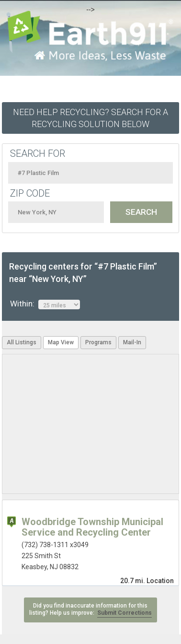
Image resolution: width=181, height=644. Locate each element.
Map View (61, 342)
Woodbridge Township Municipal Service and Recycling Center (92, 527)
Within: (45, 304)
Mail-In (132, 342)
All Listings (22, 342)
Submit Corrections (124, 613)
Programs (98, 342)
